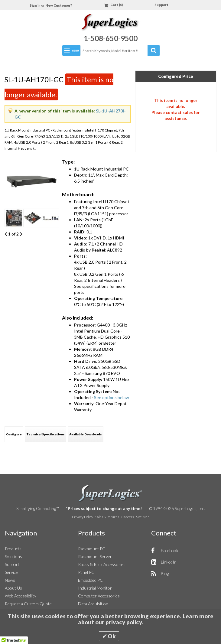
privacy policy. (124, 622)
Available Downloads (86, 434)
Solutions (13, 556)
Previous (6, 234)
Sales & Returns (107, 517)
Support (161, 5)
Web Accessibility (21, 596)
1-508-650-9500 (111, 38)
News (10, 580)
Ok (112, 636)
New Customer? (59, 5)
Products (13, 549)
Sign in (35, 5)
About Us (13, 588)
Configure (14, 434)
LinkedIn (169, 562)
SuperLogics (110, 493)
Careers (128, 517)
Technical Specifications (45, 434)
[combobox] (120, 50)
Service (11, 572)
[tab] (14, 434)
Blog (165, 573)
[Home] (110, 23)
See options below (112, 397)
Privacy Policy (83, 517)
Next (21, 234)
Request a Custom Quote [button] (28, 604)
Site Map (143, 517)
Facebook (170, 550)
